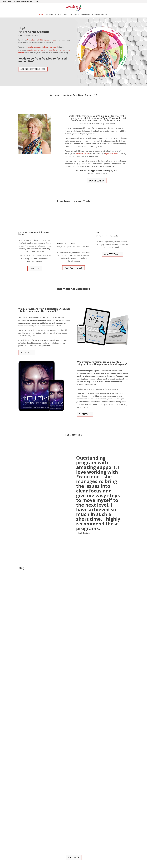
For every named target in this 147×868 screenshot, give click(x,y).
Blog (65, 15)
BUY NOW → (27, 353)
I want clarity (97, 181)
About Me (49, 15)
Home (41, 15)
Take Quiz (35, 268)
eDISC (57, 15)
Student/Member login (100, 15)
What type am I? (112, 254)
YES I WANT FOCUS (73, 268)
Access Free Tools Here (33, 69)
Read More (74, 857)
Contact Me (85, 15)
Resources (73, 15)
